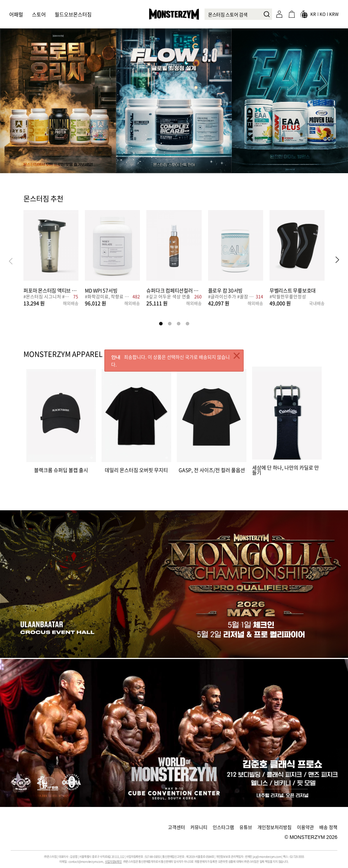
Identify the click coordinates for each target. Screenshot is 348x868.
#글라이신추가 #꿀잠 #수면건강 (231, 297)
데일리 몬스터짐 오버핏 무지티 (136, 469)
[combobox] (238, 14)
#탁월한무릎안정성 (288, 297)
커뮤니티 (199, 827)
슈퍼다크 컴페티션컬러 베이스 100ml (174, 290)
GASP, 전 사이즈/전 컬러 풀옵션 (212, 469)
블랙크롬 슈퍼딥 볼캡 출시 (61, 469)
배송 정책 (328, 827)
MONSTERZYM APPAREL (63, 354)
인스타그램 (223, 827)
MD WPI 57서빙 (101, 290)
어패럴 (16, 14)
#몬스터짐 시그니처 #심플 (47, 297)
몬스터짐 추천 (43, 199)
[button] (337, 261)
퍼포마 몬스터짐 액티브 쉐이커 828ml (51, 290)
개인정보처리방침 (274, 827)
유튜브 (246, 827)
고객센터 (176, 827)
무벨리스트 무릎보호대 (293, 290)
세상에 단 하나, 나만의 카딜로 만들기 (286, 469)
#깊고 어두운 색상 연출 (168, 297)
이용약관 (305, 827)
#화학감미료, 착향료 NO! (108, 297)
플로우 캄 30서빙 (225, 290)
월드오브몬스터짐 (73, 14)
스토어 (39, 14)
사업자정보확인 (113, 862)
